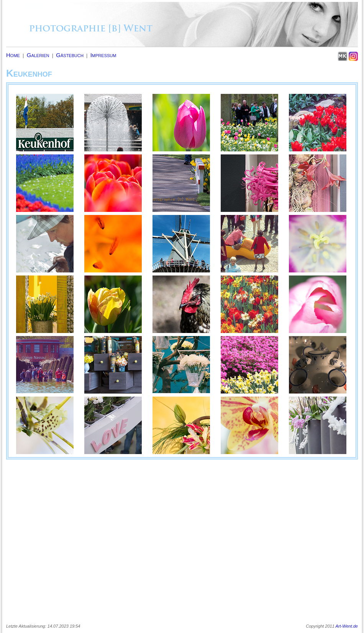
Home (13, 55)
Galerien (38, 55)
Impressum (103, 55)
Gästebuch (70, 55)
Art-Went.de (347, 626)
